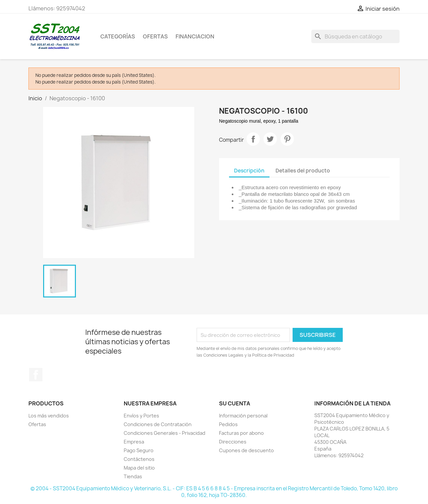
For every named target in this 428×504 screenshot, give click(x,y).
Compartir (253, 139)
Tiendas (133, 476)
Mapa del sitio (139, 468)
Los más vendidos (49, 416)
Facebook (36, 375)
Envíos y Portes (141, 416)
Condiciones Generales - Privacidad (165, 433)
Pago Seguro (139, 450)
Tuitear (270, 139)
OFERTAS (155, 36)
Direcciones (233, 442)
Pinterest (287, 139)
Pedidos (228, 424)
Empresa (134, 442)
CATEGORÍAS (118, 36)
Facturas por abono (241, 433)
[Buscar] (355, 36)
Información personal (243, 416)
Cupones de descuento (246, 450)
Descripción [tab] (249, 171)
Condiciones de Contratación (158, 424)
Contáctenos (139, 459)
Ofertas (37, 424)
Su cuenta (235, 403)
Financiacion (195, 36)
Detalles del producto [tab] (303, 171)
